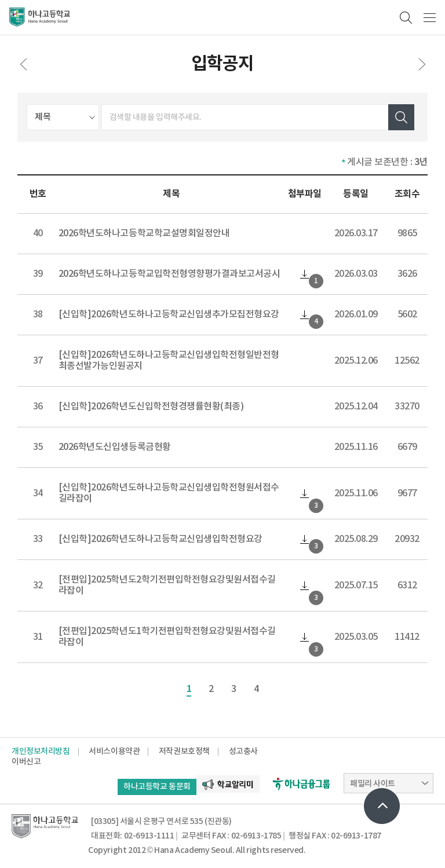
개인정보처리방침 (41, 751)
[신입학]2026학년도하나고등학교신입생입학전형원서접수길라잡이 (169, 493)
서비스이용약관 (114, 751)
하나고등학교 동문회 (157, 787)
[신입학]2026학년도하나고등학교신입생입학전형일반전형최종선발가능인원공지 (169, 360)
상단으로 (382, 806)
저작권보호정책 (184, 751)
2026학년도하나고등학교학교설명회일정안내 (144, 233)
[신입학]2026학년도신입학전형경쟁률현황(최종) (151, 406)
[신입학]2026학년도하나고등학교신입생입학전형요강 (161, 539)
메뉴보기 (430, 17)
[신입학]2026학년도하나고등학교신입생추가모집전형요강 (169, 314)
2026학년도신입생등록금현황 (115, 447)
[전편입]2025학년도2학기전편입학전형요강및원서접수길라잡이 (167, 585)
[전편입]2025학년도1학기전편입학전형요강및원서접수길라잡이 (167, 637)
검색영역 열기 (406, 17)
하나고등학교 (40, 17)
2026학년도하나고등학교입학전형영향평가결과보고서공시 (169, 274)
